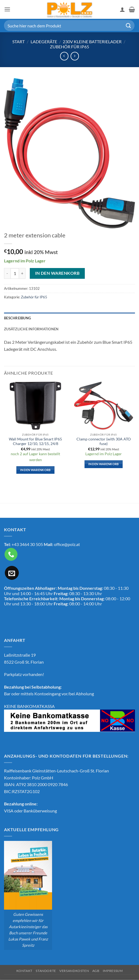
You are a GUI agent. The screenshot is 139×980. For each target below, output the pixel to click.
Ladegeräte (44, 41)
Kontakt (24, 971)
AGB (96, 971)
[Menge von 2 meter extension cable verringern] (7, 273)
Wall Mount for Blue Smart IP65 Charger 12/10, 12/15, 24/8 (35, 442)
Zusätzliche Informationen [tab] (31, 329)
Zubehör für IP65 (69, 47)
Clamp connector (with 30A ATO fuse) (104, 442)
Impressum (113, 971)
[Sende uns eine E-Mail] (12, 573)
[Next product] (64, 56)
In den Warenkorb (57, 273)
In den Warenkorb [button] (35, 470)
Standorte (46, 971)
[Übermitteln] (129, 25)
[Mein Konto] (122, 9)
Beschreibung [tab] (17, 318)
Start (19, 41)
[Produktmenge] (15, 273)
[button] (7, 9)
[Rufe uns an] (11, 554)
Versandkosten (74, 971)
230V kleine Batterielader (92, 41)
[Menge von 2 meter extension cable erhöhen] (22, 273)
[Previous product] (75, 56)
